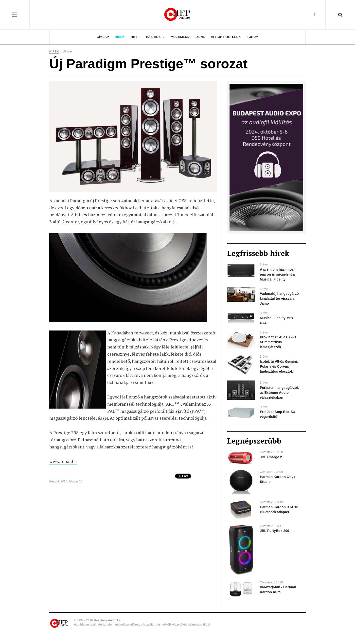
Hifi (135, 37)
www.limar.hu (63, 461)
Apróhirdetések (226, 37)
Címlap (103, 37)
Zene (201, 37)
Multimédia (181, 37)
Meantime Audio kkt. (108, 620)
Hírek (120, 37)
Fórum (253, 37)
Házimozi (155, 37)
